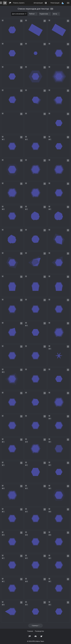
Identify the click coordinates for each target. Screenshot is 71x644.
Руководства (39, 631)
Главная (30, 631)
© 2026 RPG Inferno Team (36, 641)
